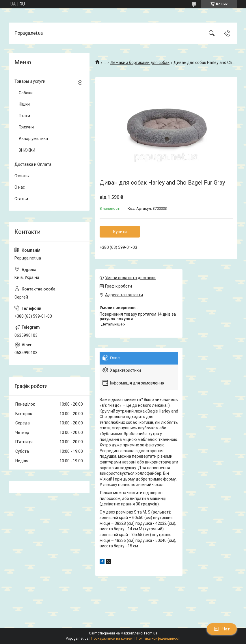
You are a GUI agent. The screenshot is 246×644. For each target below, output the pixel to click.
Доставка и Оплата (33, 164)
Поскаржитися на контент (112, 639)
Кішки (24, 104)
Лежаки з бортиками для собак (140, 62)
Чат (222, 629)
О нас (20, 187)
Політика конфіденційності (158, 639)
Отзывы (22, 176)
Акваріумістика (33, 139)
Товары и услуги (30, 81)
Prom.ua (151, 633)
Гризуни (26, 127)
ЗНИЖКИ (27, 150)
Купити (120, 232)
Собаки (26, 93)
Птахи (24, 116)
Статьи (21, 199)
